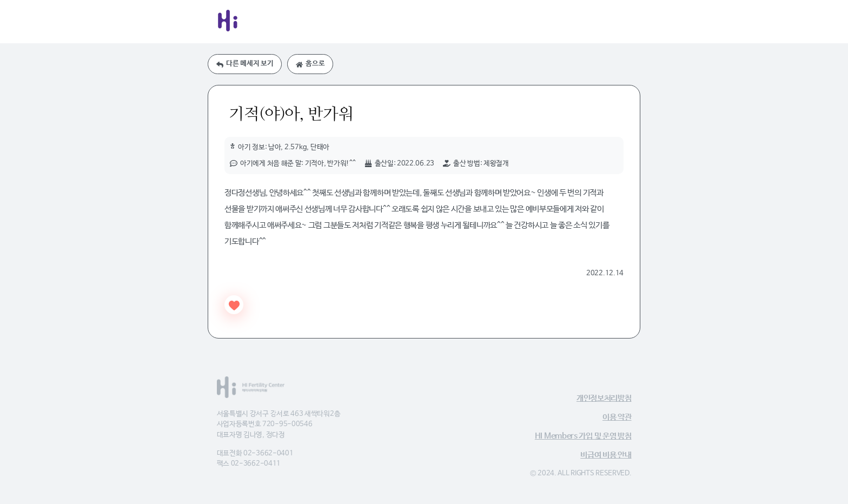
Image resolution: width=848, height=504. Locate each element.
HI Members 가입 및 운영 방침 (583, 436)
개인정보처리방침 (604, 398)
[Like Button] (234, 305)
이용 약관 (617, 417)
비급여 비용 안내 (606, 455)
